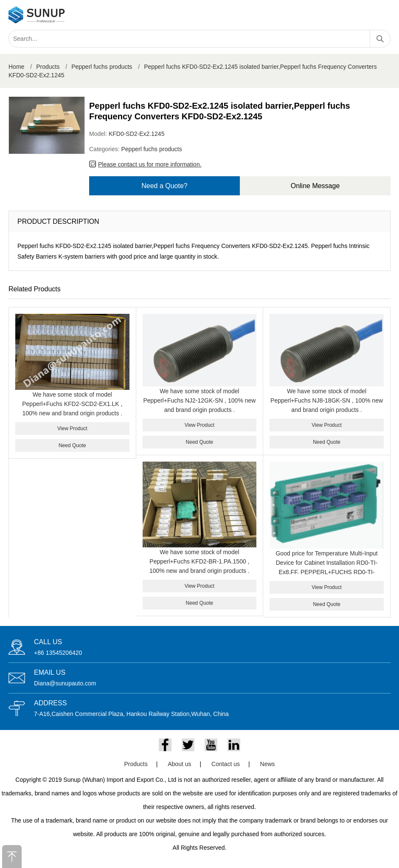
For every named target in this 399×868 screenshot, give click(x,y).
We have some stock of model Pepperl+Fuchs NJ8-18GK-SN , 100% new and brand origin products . (327, 400)
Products (48, 67)
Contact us (226, 764)
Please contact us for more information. (150, 164)
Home (16, 67)
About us (179, 764)
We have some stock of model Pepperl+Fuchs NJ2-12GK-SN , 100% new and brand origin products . (199, 400)
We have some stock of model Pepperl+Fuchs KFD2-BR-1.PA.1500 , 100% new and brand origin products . (199, 561)
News (268, 764)
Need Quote (72, 445)
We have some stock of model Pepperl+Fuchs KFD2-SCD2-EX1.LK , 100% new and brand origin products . (72, 404)
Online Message (315, 186)
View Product (72, 428)
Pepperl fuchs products (102, 67)
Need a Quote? (164, 186)
